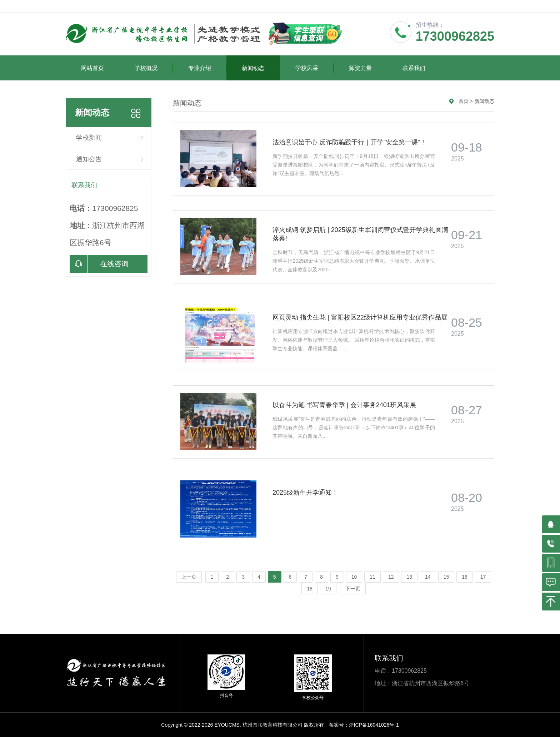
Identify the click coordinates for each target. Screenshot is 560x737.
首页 (464, 101)
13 (409, 577)
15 (446, 577)
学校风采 (314, 68)
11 (372, 577)
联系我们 (414, 68)
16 (465, 577)
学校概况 (154, 68)
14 (428, 577)
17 (483, 577)
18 (310, 589)
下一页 (353, 589)
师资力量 (368, 68)
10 (354, 577)
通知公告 (89, 159)
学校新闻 (89, 138)
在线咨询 (99, 264)
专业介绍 (207, 68)
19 (328, 589)
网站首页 (100, 68)
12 (391, 577)
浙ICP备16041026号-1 (374, 725)
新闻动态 (261, 68)
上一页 (189, 577)
